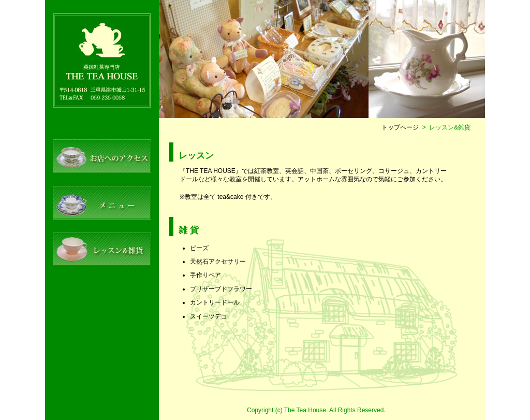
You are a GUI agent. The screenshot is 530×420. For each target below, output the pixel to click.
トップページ (400, 127)
